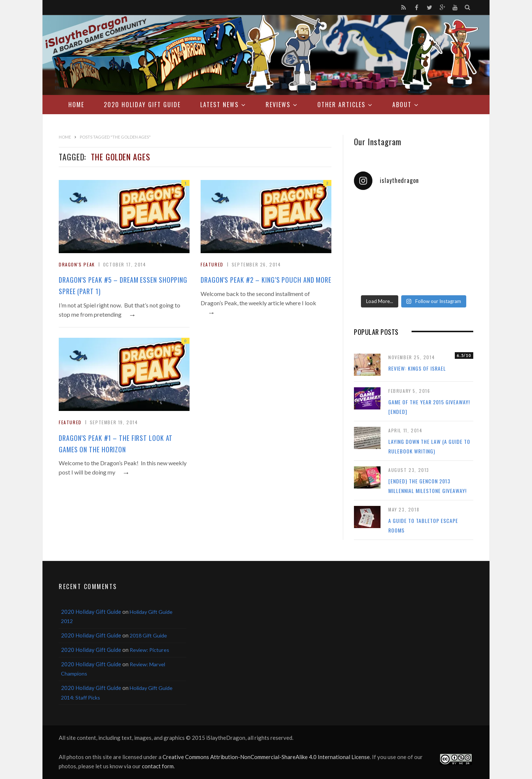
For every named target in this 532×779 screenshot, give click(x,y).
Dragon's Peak (77, 264)
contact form (158, 766)
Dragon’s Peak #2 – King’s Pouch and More (266, 280)
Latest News (219, 105)
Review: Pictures (149, 650)
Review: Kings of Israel (417, 368)
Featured (212, 264)
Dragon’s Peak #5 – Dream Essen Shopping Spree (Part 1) (123, 285)
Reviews (278, 105)
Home (76, 105)
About (402, 105)
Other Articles (341, 105)
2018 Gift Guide (148, 635)
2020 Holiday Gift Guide (142, 105)
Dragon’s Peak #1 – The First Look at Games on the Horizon (116, 444)
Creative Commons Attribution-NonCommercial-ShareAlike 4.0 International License (266, 757)
